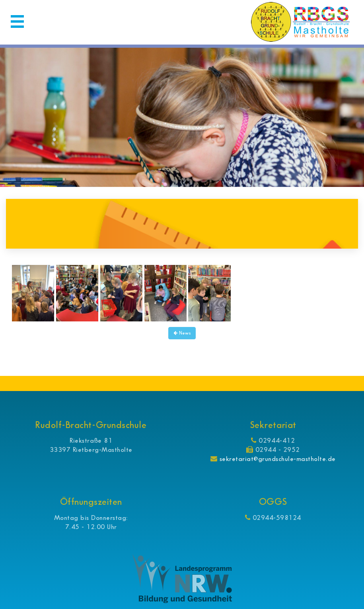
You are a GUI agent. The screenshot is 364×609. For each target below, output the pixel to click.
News (182, 333)
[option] (182, 117)
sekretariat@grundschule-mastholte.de (277, 459)
